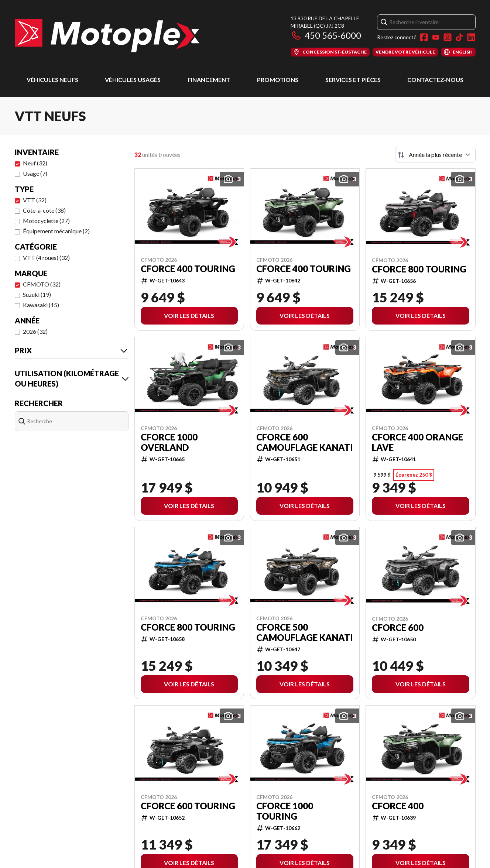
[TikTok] (459, 37)
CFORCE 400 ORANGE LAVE (417, 442)
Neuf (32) (35, 163)
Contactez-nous (435, 80)
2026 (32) (35, 331)
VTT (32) (35, 200)
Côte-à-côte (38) (44, 210)
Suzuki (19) (37, 294)
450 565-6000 (326, 35)
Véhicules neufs (52, 80)
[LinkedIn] (471, 37)
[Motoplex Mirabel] (107, 36)
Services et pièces (353, 80)
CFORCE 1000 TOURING (285, 811)
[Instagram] (448, 37)
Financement (209, 80)
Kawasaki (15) (41, 305)
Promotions (278, 80)
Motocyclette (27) (46, 221)
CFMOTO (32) (42, 284)
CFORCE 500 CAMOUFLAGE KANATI (305, 632)
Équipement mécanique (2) (56, 231)
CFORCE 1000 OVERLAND (169, 442)
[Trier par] (435, 155)
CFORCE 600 (398, 628)
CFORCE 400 (398, 806)
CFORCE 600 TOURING (188, 806)
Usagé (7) (35, 173)
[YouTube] (436, 37)
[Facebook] (424, 37)
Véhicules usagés (133, 80)
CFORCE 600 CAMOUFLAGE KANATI (305, 442)
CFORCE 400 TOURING (188, 269)
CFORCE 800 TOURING (419, 269)
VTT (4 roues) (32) (46, 258)
